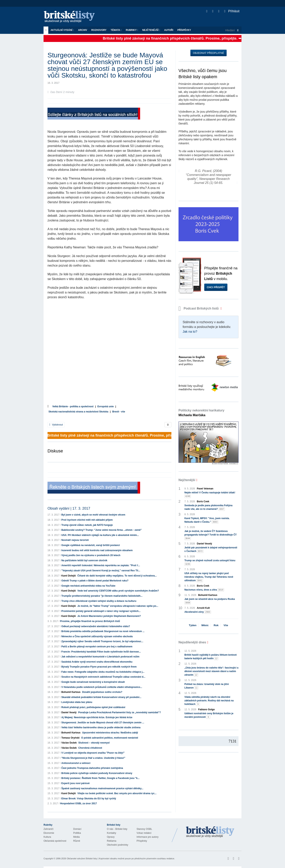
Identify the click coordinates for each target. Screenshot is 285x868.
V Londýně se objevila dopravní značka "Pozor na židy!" (93, 753)
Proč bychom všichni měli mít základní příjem (87, 520)
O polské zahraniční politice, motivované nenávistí (110, 738)
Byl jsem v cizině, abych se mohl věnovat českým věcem (93, 515)
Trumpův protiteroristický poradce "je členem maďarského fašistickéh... (102, 596)
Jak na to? (190, 332)
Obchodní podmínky (117, 845)
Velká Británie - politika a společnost (73, 406)
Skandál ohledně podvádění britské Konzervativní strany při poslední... (101, 697)
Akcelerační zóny (198, 612)
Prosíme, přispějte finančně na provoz (90, 621)
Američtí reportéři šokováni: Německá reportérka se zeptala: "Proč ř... (101, 565)
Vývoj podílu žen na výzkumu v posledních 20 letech (91, 555)
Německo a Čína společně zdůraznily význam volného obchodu (97, 636)
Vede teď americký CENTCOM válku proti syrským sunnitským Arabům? (118, 591)
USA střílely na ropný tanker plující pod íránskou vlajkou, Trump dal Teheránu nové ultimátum (209, 577)
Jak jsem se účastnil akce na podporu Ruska (210, 601)
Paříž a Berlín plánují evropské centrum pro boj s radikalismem (97, 647)
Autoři (169, 30)
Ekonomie (49, 833)
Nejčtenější (151, 30)
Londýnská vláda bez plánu (77, 702)
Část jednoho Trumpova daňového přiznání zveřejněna (92, 768)
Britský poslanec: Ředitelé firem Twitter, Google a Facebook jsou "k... (100, 778)
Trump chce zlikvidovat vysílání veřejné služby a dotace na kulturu (99, 601)
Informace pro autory (148, 837)
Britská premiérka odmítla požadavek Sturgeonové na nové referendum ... (103, 631)
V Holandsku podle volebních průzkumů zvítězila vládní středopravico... (102, 687)
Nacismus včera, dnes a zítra (204, 590)
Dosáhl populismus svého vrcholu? (102, 692)
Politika (77, 833)
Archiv (83, 30)
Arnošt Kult (203, 608)
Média (76, 837)
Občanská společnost (55, 841)
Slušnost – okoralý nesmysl (94, 743)
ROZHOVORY (99, 30)
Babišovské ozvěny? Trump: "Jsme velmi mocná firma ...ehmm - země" (102, 530)
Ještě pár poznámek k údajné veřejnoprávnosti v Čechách (211, 550)
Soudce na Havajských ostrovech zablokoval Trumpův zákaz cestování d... (103, 677)
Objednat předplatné (209, 53)
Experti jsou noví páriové (76, 783)
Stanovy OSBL (144, 829)
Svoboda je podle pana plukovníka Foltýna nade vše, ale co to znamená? (209, 507)
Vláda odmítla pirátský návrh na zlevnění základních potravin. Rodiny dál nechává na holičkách (209, 701)
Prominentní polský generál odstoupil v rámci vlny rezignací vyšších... (101, 611)
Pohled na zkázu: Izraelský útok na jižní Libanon (207, 686)
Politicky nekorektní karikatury (201, 413)
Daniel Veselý (69, 712)
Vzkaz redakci (144, 833)
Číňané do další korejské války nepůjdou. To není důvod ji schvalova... (117, 576)
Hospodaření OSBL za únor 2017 (78, 803)
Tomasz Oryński (70, 738)
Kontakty (112, 833)
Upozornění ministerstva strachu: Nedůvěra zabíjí (110, 733)
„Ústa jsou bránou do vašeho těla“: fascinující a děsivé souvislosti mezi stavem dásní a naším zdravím (211, 671)
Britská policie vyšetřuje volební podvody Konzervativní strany (97, 773)
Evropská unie (105, 406)
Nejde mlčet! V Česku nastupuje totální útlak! (210, 495)
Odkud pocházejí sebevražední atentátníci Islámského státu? (96, 626)
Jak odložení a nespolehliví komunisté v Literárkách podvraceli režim (100, 657)
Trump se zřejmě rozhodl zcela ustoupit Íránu (210, 562)
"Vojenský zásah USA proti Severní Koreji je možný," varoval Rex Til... (101, 571)
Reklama (112, 841)
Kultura (47, 837)
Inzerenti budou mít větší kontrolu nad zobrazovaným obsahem (97, 550)
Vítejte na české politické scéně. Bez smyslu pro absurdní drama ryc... (117, 793)
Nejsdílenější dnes (192, 642)
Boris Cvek (203, 501)
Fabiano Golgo (206, 709)
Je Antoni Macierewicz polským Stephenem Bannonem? (109, 616)
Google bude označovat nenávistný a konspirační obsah (93, 682)
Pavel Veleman (205, 489)
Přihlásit (232, 11)
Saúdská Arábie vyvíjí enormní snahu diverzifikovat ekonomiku (97, 662)
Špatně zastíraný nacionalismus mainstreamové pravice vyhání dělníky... (102, 788)
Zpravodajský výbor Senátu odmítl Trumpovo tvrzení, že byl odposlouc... (102, 641)
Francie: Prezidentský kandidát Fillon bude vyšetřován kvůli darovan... (101, 652)
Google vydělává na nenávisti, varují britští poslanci (91, 545)
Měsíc (205, 625)
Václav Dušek (69, 743)
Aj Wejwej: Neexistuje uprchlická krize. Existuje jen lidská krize (97, 717)
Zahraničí (48, 829)
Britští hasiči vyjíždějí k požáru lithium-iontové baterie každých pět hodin (211, 657)
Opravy (111, 837)
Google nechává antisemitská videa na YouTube (88, 586)
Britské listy (71, 17)
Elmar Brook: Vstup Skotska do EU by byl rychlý (89, 799)
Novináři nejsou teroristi (75, 540)
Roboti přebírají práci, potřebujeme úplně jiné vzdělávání (93, 707)
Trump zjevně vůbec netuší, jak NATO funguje (87, 525)
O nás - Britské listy (117, 829)
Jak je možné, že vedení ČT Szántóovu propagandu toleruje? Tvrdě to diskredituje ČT (211, 535)
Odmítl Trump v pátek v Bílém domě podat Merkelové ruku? (95, 581)
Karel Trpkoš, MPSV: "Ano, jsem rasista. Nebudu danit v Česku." (207, 520)
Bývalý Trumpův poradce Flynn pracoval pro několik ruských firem (99, 667)
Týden (193, 625)
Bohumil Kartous (71, 692)
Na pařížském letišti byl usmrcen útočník (84, 560)
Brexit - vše (119, 412)
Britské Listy (210, 832)
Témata (116, 30)
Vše (226, 625)
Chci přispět (216, 287)
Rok (216, 625)
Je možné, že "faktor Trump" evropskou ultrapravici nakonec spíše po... (118, 606)
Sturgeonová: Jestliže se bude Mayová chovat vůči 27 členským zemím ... (103, 723)
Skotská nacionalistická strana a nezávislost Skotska (78, 412)
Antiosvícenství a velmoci (76, 763)
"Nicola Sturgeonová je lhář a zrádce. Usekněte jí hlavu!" (93, 758)
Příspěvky (184, 30)
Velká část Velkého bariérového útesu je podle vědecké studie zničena (101, 727)
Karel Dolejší (69, 576)
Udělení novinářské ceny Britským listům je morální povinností (209, 715)
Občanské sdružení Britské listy (82, 859)
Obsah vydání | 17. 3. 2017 (69, 508)
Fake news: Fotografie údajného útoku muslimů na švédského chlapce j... (103, 672)
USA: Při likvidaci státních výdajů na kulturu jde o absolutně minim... (100, 535)
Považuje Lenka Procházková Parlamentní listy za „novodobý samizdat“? (119, 712)
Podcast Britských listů (199, 308)
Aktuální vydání (62, 30)
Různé (77, 841)
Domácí (77, 829)
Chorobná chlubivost (90, 748)
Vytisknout (56, 425)
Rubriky (132, 30)
